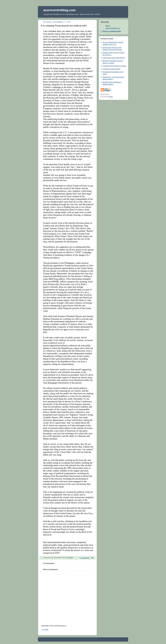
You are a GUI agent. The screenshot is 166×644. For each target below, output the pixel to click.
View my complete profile (112, 31)
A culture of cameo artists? (112, 69)
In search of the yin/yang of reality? (114, 66)
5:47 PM (70, 558)
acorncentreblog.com (59, 10)
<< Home (45, 630)
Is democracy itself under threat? (114, 58)
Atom (64, 626)
